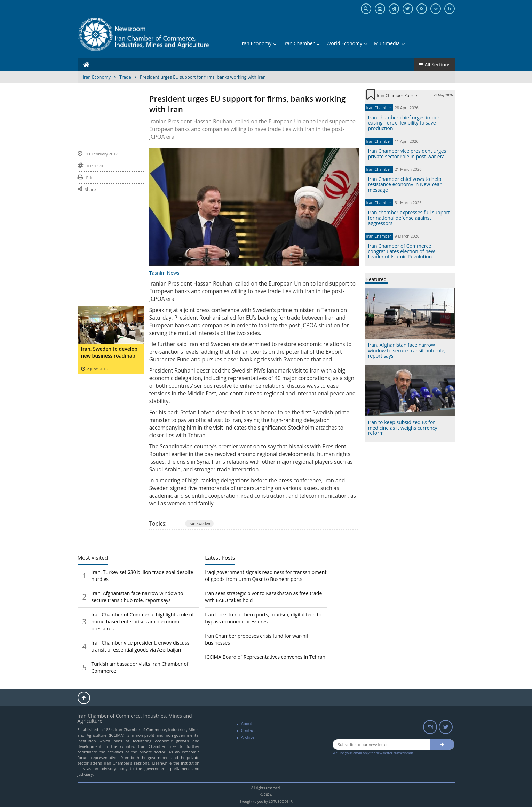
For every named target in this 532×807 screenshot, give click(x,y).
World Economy (347, 43)
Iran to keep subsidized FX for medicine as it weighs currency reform (403, 428)
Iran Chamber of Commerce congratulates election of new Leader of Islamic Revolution (402, 251)
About (247, 723)
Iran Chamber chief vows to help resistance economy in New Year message (405, 184)
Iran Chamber (301, 43)
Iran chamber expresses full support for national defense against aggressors (409, 218)
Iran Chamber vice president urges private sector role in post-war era (407, 153)
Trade (125, 77)
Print (86, 178)
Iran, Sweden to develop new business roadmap (109, 352)
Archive (248, 737)
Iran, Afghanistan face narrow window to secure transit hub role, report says (407, 350)
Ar (436, 9)
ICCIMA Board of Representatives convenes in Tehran (265, 657)
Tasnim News (164, 273)
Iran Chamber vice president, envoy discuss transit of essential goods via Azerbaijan (141, 646)
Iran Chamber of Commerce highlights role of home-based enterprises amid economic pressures (143, 621)
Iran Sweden (199, 523)
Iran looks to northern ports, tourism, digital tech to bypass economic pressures (263, 618)
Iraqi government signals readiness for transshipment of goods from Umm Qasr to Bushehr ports (266, 576)
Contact (248, 730)
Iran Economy (259, 43)
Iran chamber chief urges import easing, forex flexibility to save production (405, 123)
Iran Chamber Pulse (397, 95)
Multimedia (389, 43)
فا (450, 9)
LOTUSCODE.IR (280, 802)
